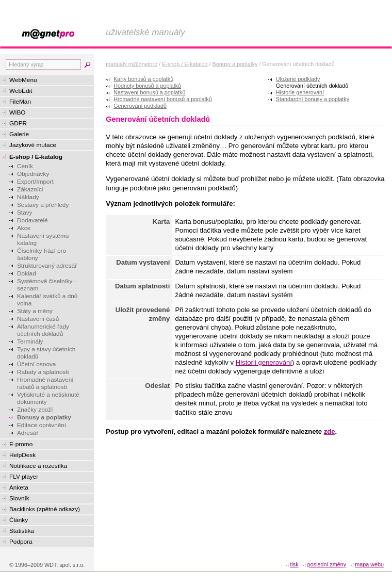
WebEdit (21, 91)
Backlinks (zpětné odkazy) (45, 509)
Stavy (25, 213)
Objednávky (33, 174)
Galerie (19, 134)
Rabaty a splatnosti (43, 372)
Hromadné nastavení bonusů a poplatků (163, 99)
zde (330, 432)
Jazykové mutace (33, 145)
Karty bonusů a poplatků (143, 79)
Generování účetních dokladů (312, 86)
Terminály (30, 341)
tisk (294, 564)
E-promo (21, 444)
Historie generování (300, 92)
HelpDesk (22, 455)
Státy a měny (35, 311)
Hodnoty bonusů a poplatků (147, 86)
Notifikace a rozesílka (38, 466)
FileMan (20, 102)
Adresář (28, 433)
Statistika (22, 531)
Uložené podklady (298, 79)
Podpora (21, 542)
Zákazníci (30, 189)
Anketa (19, 487)
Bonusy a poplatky (44, 417)
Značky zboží (35, 410)
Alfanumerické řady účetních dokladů (43, 330)
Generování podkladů (140, 106)
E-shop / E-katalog (36, 157)
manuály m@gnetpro (132, 64)
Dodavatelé (32, 220)
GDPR (18, 123)
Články (19, 520)
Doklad (27, 273)
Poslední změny (327, 564)
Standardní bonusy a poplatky (313, 99)
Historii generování (264, 362)
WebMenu (23, 80)
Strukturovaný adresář (47, 266)
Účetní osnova (36, 364)
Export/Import (35, 182)
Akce (24, 228)
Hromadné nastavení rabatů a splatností (45, 383)
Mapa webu (369, 564)
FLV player (24, 477)
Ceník (25, 166)
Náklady (28, 197)
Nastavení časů (38, 319)
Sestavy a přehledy (43, 205)
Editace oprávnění (42, 425)
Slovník (19, 498)
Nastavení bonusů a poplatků (149, 92)
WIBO (17, 112)
